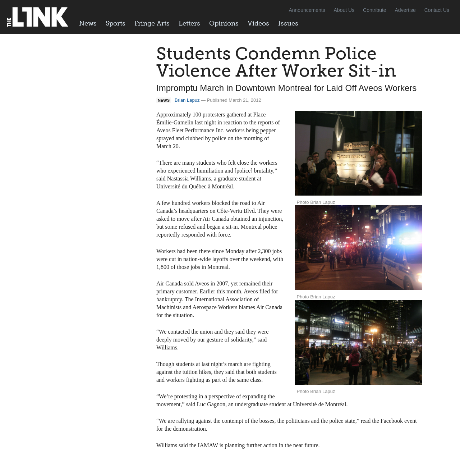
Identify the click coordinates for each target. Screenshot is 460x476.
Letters (189, 23)
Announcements (307, 10)
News (88, 23)
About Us (344, 10)
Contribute (375, 10)
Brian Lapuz (187, 100)
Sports (116, 23)
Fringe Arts (152, 23)
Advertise (405, 10)
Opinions (224, 23)
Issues (288, 23)
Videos (258, 23)
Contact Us (437, 10)
